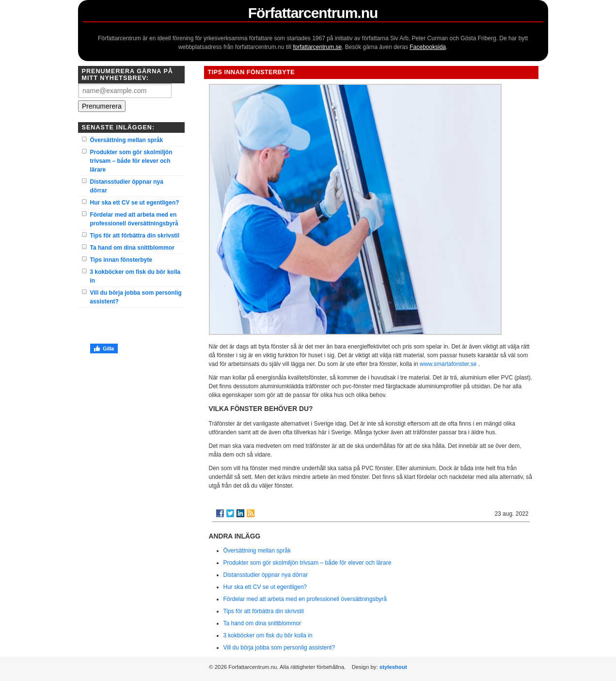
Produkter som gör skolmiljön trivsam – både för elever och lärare (131, 161)
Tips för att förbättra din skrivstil (135, 236)
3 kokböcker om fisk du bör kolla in (135, 276)
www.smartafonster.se (448, 364)
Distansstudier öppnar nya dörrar (127, 186)
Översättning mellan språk (127, 140)
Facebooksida (428, 47)
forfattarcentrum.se (317, 47)
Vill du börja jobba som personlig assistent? (136, 297)
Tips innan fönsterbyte (121, 260)
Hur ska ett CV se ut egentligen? (135, 203)
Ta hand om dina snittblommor (132, 248)
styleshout (393, 667)
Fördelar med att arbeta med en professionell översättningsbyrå (134, 219)
